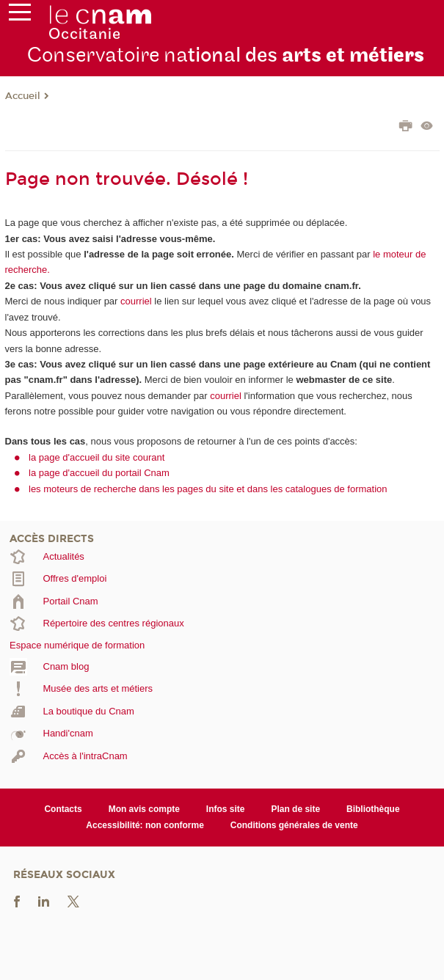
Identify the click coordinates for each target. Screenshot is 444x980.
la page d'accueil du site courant (97, 457)
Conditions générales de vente (294, 825)
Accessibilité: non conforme (145, 825)
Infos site (226, 809)
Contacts (63, 809)
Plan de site (295, 809)
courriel (136, 301)
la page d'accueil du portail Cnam (99, 473)
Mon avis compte (144, 809)
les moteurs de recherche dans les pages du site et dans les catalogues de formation (208, 489)
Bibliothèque (373, 809)
